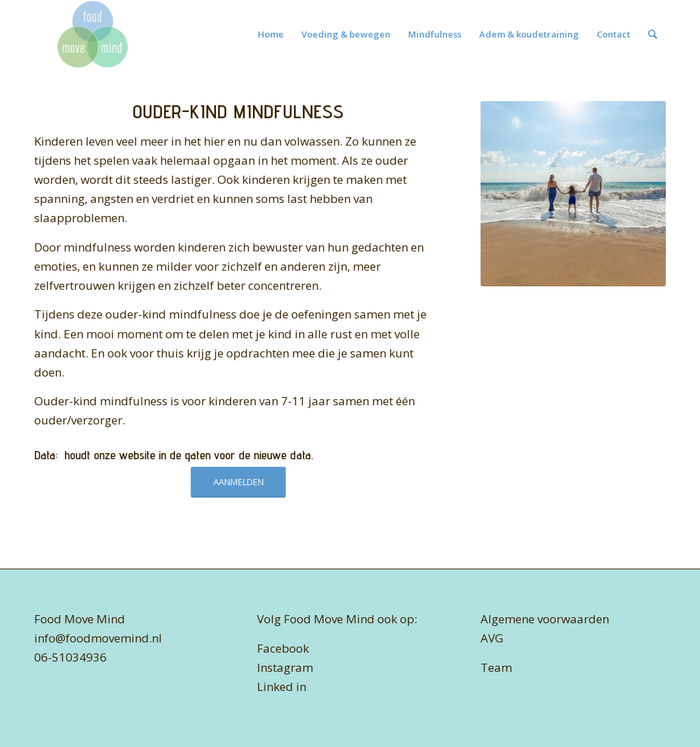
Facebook (283, 648)
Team (496, 667)
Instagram (285, 667)
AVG (492, 638)
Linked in (282, 687)
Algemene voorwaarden (545, 619)
